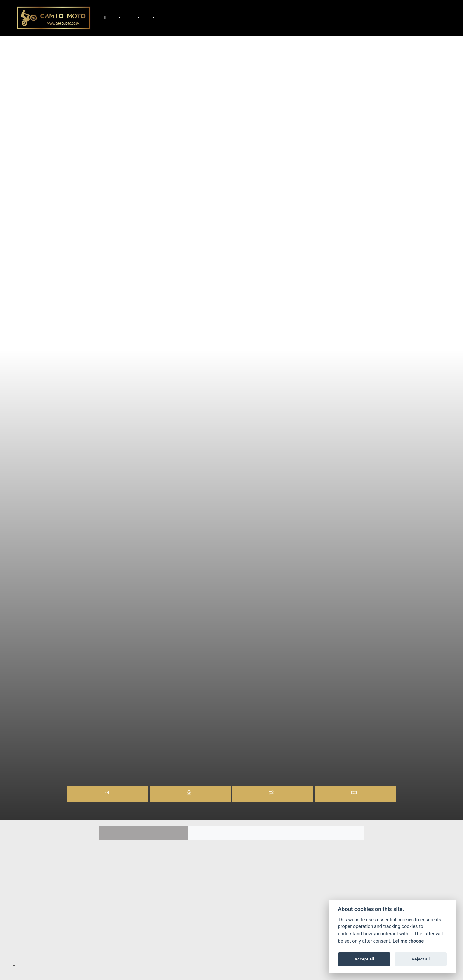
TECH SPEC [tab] (320, 833)
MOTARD (229, 750)
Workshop (138, 18)
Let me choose (408, 941)
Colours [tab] (232, 833)
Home (111, 18)
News (145, 18)
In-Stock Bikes (126, 18)
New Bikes (119, 18)
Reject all (421, 959)
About (153, 18)
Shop (131, 18)
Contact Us (160, 18)
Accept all (364, 959)
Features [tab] (143, 833)
